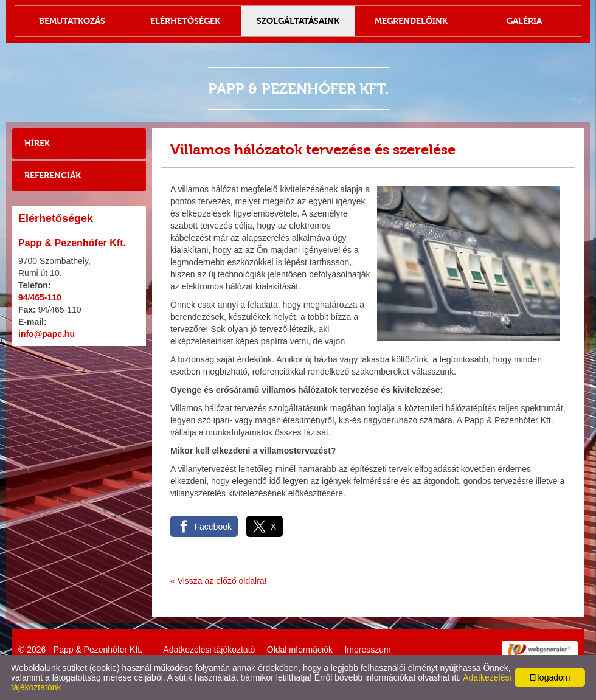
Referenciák (53, 175)
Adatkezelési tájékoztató (209, 650)
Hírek (37, 143)
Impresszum (367, 650)
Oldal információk (300, 650)
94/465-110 (40, 297)
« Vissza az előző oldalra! (219, 581)
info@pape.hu (47, 334)
